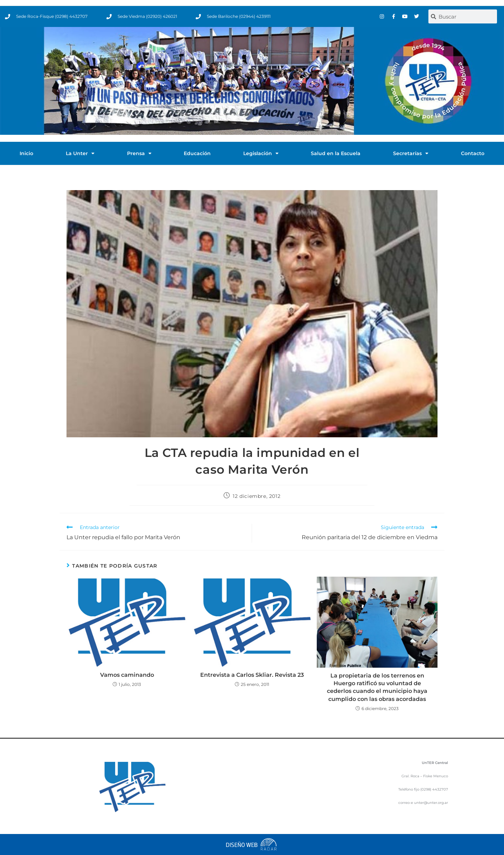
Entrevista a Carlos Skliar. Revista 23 (252, 675)
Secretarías (411, 153)
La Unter (80, 153)
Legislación (261, 153)
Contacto (473, 153)
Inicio (26, 153)
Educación (197, 153)
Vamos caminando (127, 675)
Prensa (139, 153)
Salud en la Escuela (336, 153)
